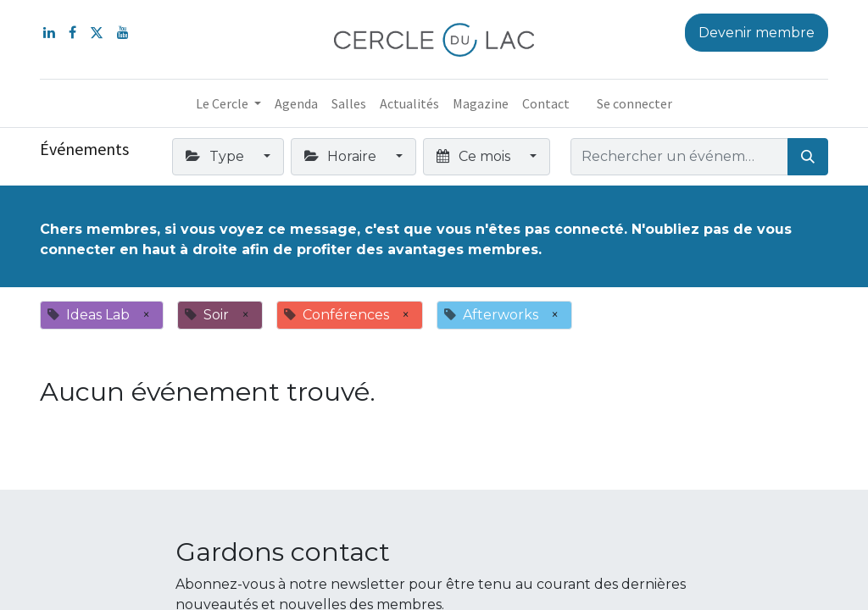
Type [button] (216, 156)
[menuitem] (296, 103)
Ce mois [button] (475, 156)
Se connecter (634, 103)
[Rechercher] (808, 157)
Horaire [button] (342, 156)
